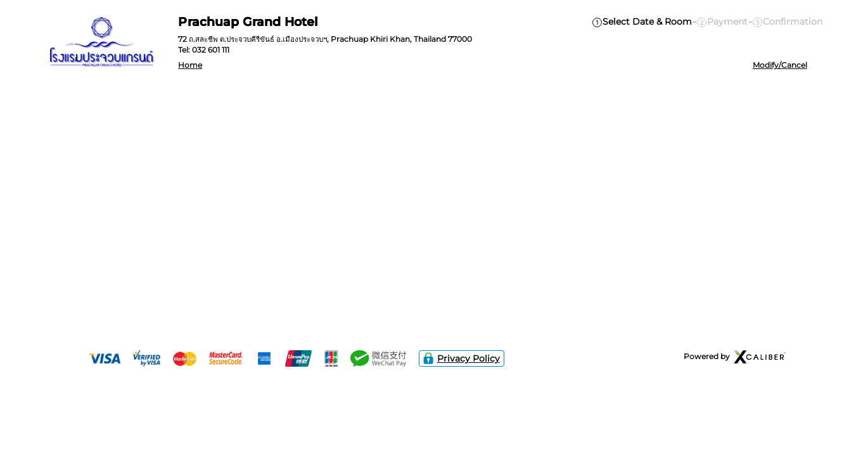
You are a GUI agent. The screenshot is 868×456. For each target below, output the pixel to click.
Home (190, 65)
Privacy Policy (462, 358)
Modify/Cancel (780, 65)
